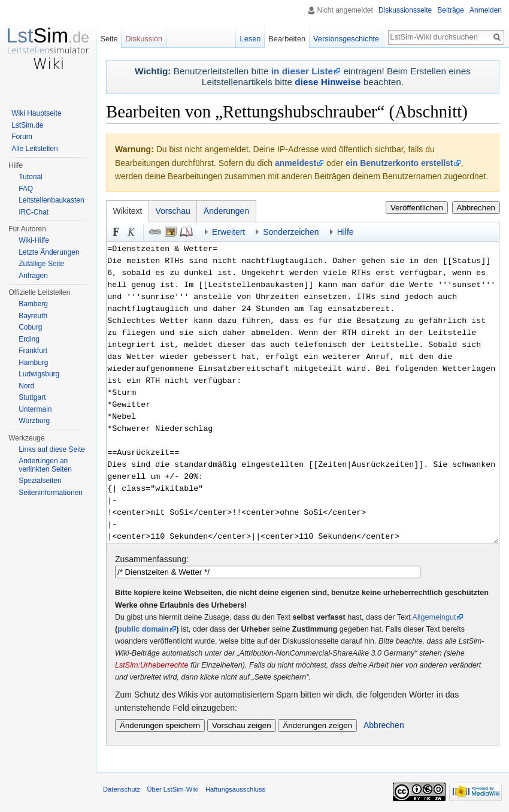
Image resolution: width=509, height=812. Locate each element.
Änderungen (226, 211)
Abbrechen (476, 208)
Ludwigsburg (39, 374)
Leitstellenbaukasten (51, 200)
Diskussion (144, 39)
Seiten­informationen (51, 493)
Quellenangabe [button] (186, 232)
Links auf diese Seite (52, 449)
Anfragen (33, 276)
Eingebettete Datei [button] (171, 232)
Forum (22, 137)
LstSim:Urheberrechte (152, 665)
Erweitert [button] (228, 232)
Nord (26, 386)
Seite (109, 39)
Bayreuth (33, 316)
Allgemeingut (434, 617)
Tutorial (31, 177)
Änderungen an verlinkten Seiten (45, 465)
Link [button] (155, 232)
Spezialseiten (40, 481)
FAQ (26, 189)
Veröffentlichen (417, 208)
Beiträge (451, 10)
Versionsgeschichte (346, 39)
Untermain (35, 409)
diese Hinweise (328, 82)
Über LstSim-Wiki (172, 789)
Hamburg (33, 363)
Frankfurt (33, 351)
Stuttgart (32, 397)
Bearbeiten (287, 39)
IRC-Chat (34, 212)
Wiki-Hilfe (34, 240)
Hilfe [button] (346, 232)
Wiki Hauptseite (36, 113)
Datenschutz (122, 789)
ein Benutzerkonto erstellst (399, 163)
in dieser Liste (302, 71)
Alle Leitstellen (34, 149)
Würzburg (34, 421)
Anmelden (486, 10)
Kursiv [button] (132, 232)
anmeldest (296, 163)
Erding (29, 339)
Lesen (251, 39)
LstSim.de (27, 125)
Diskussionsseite (405, 10)
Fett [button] (116, 232)
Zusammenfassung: (152, 559)
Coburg (30, 327)
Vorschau (173, 211)
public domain (143, 629)
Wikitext (128, 211)
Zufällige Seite (41, 264)
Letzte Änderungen (49, 252)
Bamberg (33, 304)
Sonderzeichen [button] (291, 232)
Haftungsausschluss (235, 789)
